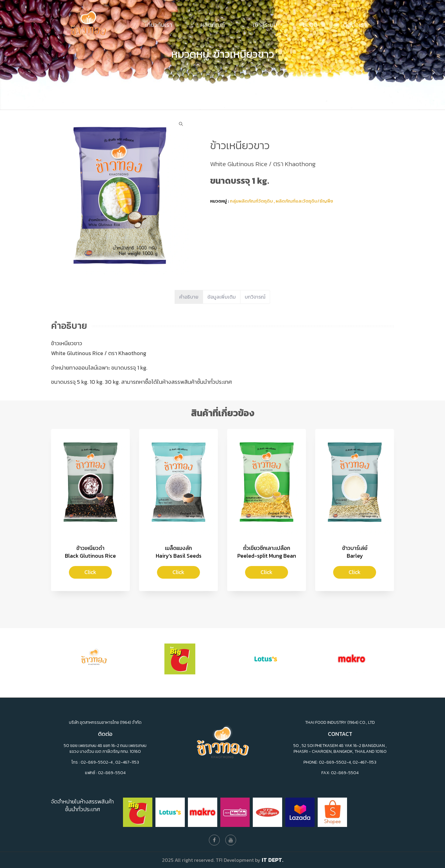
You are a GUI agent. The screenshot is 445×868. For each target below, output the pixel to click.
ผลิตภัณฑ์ (213, 25)
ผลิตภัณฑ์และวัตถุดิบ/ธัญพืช (304, 201)
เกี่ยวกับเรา (159, 25)
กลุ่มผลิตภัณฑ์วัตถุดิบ (251, 201)
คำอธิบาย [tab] (189, 297)
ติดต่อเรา (356, 25)
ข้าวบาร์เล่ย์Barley (355, 552)
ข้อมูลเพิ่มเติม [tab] (222, 297)
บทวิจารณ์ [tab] (255, 297)
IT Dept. (273, 860)
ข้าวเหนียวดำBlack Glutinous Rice (90, 552)
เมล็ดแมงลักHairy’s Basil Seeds (179, 552)
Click (90, 572)
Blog (310, 25)
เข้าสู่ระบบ (265, 25)
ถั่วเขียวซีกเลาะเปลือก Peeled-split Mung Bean (267, 552)
